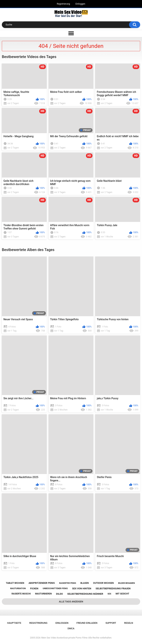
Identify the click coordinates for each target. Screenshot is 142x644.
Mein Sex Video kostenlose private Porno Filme (64, 638)
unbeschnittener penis (55, 588)
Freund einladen (87, 623)
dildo (59, 594)
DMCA (71, 628)
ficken (34, 588)
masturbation (18, 588)
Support (111, 623)
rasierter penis (68, 583)
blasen (85, 583)
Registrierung (63, 4)
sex (109, 594)
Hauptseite (14, 623)
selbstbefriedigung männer (85, 594)
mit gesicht (122, 594)
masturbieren (43, 594)
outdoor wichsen (104, 583)
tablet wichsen (15, 583)
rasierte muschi (21, 594)
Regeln (129, 623)
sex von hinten (82, 588)
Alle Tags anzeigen (71, 602)
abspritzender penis (42, 583)
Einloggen (80, 4)
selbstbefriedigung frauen (113, 588)
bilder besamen (126, 583)
